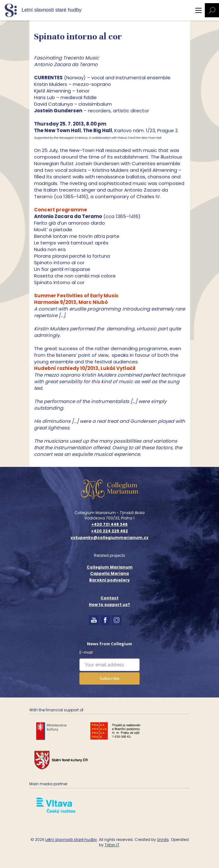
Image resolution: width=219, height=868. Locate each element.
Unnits (163, 840)
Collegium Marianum (110, 567)
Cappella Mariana (109, 573)
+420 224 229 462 (109, 531)
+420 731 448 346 (109, 524)
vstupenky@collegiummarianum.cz (109, 538)
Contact (109, 598)
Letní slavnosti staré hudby (71, 840)
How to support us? (109, 605)
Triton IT (112, 845)
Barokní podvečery (109, 580)
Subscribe (109, 678)
